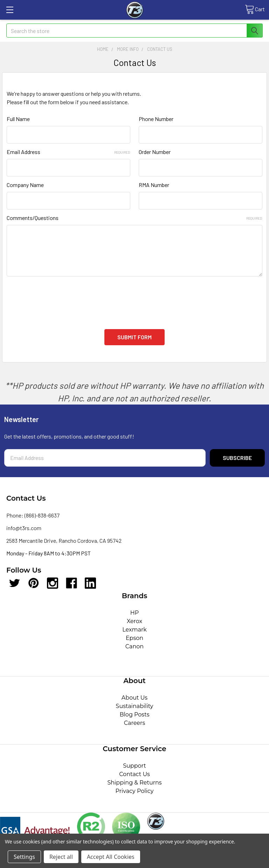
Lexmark (134, 630)
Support (134, 766)
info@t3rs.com (24, 528)
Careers (134, 723)
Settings (24, 857)
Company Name (25, 185)
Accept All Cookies (111, 857)
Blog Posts (135, 715)
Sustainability (135, 706)
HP (135, 613)
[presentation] (60, 299)
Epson (134, 638)
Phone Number (156, 119)
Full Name (18, 119)
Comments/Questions (134, 218)
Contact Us (134, 774)
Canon (134, 646)
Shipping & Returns (134, 783)
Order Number (155, 152)
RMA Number (154, 185)
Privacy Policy (135, 791)
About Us (134, 698)
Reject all (61, 857)
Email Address (68, 152)
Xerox (134, 621)
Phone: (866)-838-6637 (33, 515)
